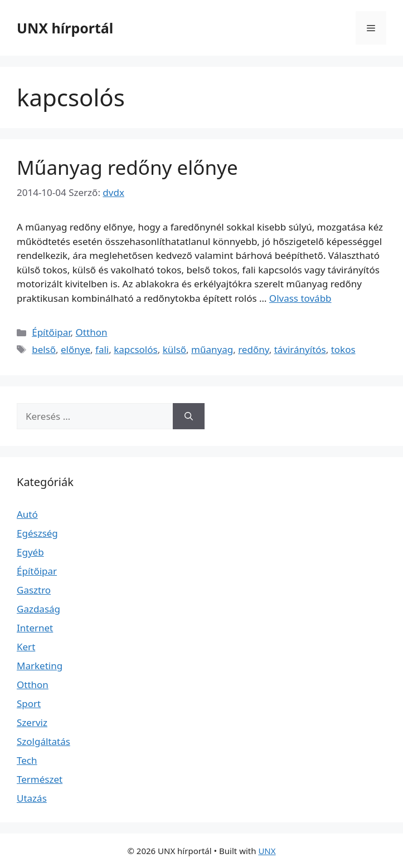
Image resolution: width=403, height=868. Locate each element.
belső (44, 349)
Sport (29, 703)
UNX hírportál (65, 28)
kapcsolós (135, 349)
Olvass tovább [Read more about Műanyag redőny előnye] (300, 298)
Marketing (40, 666)
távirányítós (300, 349)
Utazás (32, 798)
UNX (267, 851)
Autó (27, 514)
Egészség (37, 533)
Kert (26, 647)
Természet (40, 779)
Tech (27, 760)
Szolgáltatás (43, 741)
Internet (35, 628)
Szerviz (32, 722)
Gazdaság (38, 609)
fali (102, 349)
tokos (343, 349)
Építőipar (51, 332)
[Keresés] (189, 416)
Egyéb (30, 552)
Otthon (92, 332)
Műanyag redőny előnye (127, 167)
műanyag (212, 349)
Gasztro (34, 590)
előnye (76, 349)
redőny (254, 349)
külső (174, 349)
